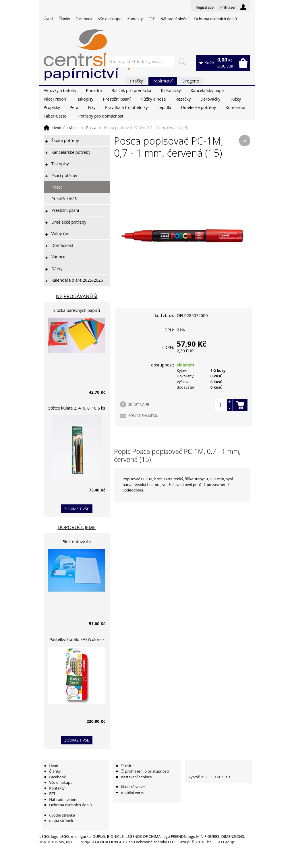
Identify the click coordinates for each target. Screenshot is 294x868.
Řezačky (183, 99)
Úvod (48, 19)
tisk (128, 766)
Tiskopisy (85, 99)
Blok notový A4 (77, 542)
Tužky (235, 99)
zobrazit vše (77, 509)
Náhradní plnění (175, 19)
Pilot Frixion (55, 99)
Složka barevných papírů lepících (77, 311)
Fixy (92, 107)
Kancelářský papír (208, 90)
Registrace (205, 7)
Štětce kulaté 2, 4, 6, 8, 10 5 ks (77, 408)
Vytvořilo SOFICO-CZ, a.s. (210, 777)
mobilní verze (133, 792)
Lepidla (164, 107)
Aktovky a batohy (60, 90)
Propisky (52, 107)
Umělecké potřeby (198, 107)
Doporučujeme (77, 527)
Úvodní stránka (65, 128)
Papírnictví (163, 81)
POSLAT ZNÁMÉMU (143, 416)
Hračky (136, 81)
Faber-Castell (56, 116)
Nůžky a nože (153, 99)
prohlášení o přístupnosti (147, 771)
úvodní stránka (62, 815)
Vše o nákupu (110, 19)
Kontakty (135, 19)
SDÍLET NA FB (139, 404)
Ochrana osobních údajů (215, 19)
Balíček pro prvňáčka (131, 90)
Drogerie (191, 81)
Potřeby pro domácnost (101, 116)
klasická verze (133, 787)
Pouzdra (94, 90)
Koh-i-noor (236, 107)
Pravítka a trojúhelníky (126, 107)
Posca (91, 128)
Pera (74, 107)
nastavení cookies (136, 777)
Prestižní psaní (117, 99)
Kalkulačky (171, 90)
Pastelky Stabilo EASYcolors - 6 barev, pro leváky (77, 640)
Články (64, 19)
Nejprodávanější (77, 296)
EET (152, 19)
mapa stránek (61, 821)
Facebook (84, 19)
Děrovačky (210, 99)
